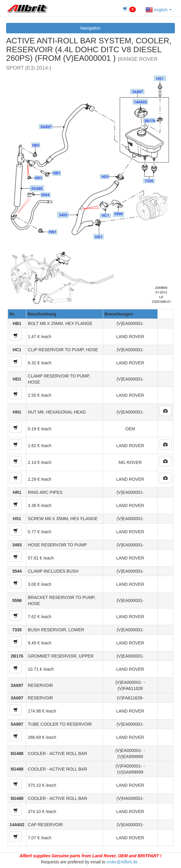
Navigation (90, 28)
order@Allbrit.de (122, 862)
